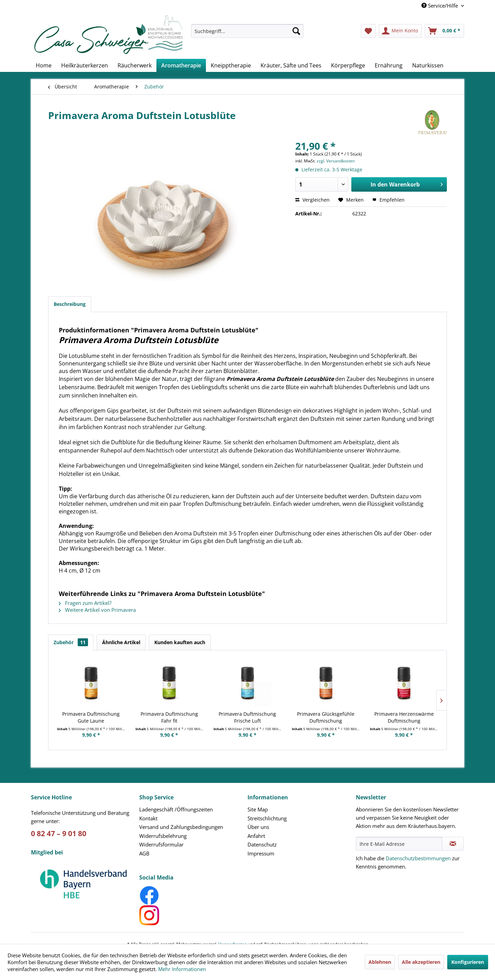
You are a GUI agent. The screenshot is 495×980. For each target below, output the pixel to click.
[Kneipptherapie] (231, 65)
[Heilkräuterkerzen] (85, 65)
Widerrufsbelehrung (163, 836)
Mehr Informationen (182, 969)
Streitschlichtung (267, 818)
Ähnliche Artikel (121, 642)
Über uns (258, 827)
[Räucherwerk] (135, 65)
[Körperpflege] (348, 65)
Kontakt (148, 818)
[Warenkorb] (444, 31)
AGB (144, 853)
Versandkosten (233, 933)
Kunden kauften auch (180, 642)
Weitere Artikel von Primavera (97, 610)
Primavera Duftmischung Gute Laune (91, 717)
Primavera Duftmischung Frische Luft (247, 717)
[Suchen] (296, 31)
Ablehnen (380, 962)
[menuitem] (247, 34)
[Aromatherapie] (181, 65)
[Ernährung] (389, 65)
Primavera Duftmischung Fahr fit (169, 717)
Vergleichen (312, 200)
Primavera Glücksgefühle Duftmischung (326, 717)
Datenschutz (262, 844)
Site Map (258, 809)
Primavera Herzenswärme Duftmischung (404, 717)
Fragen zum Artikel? (85, 603)
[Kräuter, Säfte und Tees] (291, 65)
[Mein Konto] (400, 31)
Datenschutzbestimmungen (418, 858)
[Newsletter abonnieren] (453, 844)
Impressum (261, 853)
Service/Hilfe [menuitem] (440, 6)
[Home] (44, 65)
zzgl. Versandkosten (336, 161)
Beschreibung (70, 304)
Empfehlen (388, 200)
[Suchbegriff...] (247, 31)
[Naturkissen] (428, 65)
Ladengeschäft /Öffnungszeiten (176, 809)
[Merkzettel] (368, 31)
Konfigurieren (468, 962)
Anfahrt (256, 836)
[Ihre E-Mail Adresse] (399, 844)
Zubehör (71, 642)
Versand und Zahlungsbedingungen (181, 827)
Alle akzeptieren (421, 962)
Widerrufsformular (161, 844)
